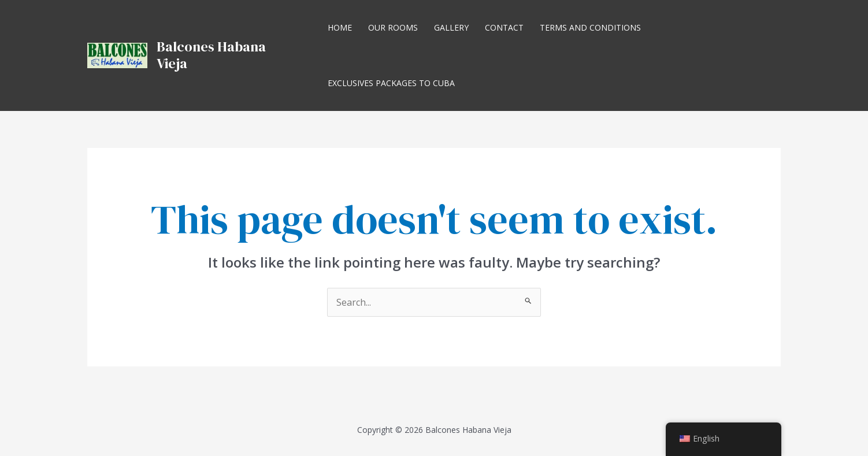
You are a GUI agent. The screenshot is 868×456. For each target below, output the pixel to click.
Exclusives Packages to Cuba (391, 83)
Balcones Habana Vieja (211, 55)
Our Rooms (393, 27)
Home (340, 27)
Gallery (451, 27)
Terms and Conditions (590, 27)
